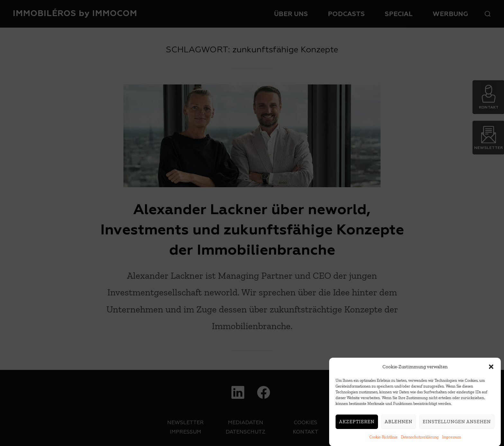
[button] (491, 368)
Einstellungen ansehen (457, 423)
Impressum (451, 439)
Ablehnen (399, 423)
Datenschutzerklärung (420, 439)
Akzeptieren (357, 423)
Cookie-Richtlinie (383, 439)
